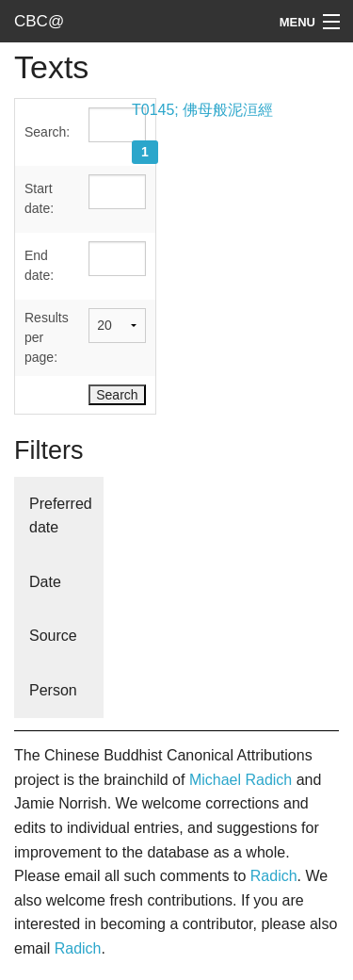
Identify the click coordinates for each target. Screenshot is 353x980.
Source (53, 636)
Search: (47, 132)
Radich (274, 876)
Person (53, 690)
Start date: (39, 198)
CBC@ (39, 21)
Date (45, 582)
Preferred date (61, 516)
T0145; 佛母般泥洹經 (202, 110)
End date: (39, 265)
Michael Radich (241, 780)
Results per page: (47, 337)
